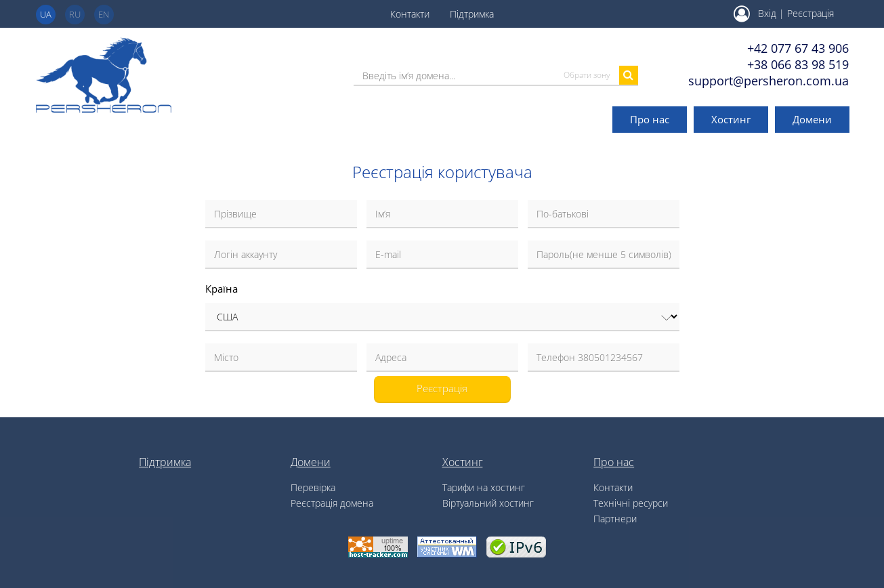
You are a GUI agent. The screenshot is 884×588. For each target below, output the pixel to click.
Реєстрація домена (332, 503)
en (104, 14)
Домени (812, 119)
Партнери (615, 519)
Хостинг (731, 119)
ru (75, 14)
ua (46, 14)
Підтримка (472, 14)
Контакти (410, 14)
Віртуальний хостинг (488, 503)
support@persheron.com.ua (769, 81)
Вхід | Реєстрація (784, 14)
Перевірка (313, 487)
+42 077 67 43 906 (798, 48)
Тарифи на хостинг (484, 487)
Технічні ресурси (631, 503)
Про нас (650, 119)
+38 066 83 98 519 (798, 64)
